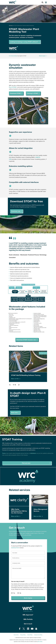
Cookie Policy (30, 635)
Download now (16, 211)
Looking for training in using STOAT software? (24, 42)
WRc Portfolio (28, 619)
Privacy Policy (23, 635)
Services (11, 26)
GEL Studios (40, 642)
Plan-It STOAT (13, 87)
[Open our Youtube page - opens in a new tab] (32, 629)
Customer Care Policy (38, 635)
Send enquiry (28, 598)
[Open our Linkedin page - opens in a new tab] (28, 629)
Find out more (26, 463)
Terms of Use (16, 635)
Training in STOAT (32, 93)
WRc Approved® (28, 615)
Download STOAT (15, 93)
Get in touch (42, 56)
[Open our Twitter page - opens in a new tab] (24, 629)
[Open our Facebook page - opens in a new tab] (20, 629)
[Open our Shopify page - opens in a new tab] (36, 629)
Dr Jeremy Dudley (13, 56)
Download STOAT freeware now (26, 340)
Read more (14, 412)
